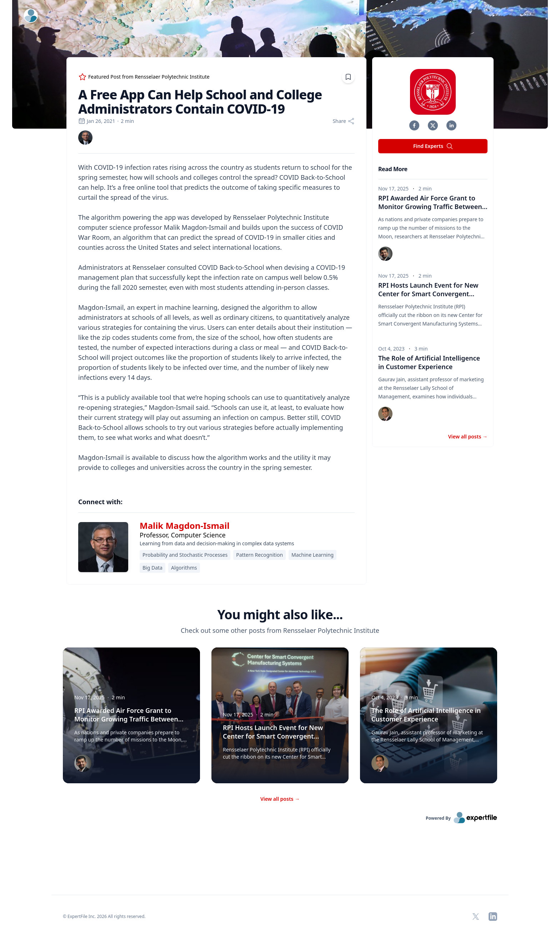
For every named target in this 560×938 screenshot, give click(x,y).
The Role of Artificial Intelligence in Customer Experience (429, 362)
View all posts (468, 436)
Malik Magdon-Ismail (185, 525)
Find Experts (433, 146)
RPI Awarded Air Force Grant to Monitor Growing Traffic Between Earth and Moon (433, 207)
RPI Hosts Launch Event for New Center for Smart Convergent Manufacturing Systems (428, 294)
